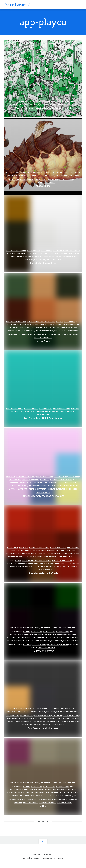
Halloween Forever (43, 651)
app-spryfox (34, 179)
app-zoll (67, 567)
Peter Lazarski (42, 854)
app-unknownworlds (49, 179)
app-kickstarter (68, 554)
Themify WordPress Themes (52, 858)
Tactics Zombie (43, 341)
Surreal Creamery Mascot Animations (43, 496)
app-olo (18, 560)
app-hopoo (75, 173)
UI (52, 570)
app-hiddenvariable (61, 173)
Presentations (43, 415)
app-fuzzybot (16, 479)
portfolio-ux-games (43, 337)
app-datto (15, 551)
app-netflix (49, 176)
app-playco (23, 105)
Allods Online (43, 186)
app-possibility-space (18, 179)
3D (10, 709)
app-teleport (24, 567)
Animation (10, 476)
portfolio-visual (70, 105)
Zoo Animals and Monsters (43, 728)
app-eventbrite (39, 551)
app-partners (45, 560)
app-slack (45, 563)
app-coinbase (73, 547)
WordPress (36, 858)
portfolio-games (48, 182)
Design (74, 567)
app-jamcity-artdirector (18, 176)
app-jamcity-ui (59, 324)
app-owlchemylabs (53, 483)
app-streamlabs (68, 563)
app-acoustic (15, 102)
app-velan (58, 331)
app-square (55, 563)
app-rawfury (26, 412)
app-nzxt (75, 408)
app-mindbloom (66, 102)
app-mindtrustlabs (62, 408)
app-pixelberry (62, 176)
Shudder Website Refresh (43, 574)
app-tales (33, 105)
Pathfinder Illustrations (43, 263)
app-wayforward (45, 105)
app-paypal (57, 560)
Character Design (28, 334)
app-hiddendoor (31, 408)
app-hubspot (41, 554)
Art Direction (14, 334)
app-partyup (26, 328)
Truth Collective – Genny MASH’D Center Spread (43, 109)
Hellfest (43, 806)
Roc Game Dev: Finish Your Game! (43, 419)
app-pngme (23, 563)
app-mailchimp (36, 557)
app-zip (59, 567)
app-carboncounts (50, 102)
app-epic (59, 321)
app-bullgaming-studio (31, 102)
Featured (57, 105)
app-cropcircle (48, 321)
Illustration (40, 260)
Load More (43, 821)
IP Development (55, 334)
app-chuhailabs (33, 173)
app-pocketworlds (65, 328)
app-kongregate (37, 176)
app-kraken (24, 557)
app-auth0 (24, 547)
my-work (46, 570)
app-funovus (47, 173)
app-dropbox (26, 551)
